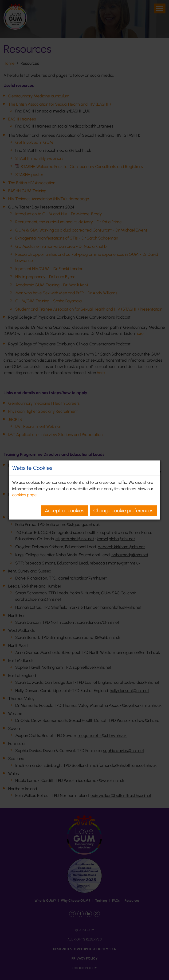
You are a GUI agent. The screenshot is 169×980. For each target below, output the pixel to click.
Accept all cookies (65, 510)
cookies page (24, 495)
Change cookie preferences (123, 510)
